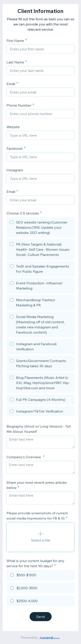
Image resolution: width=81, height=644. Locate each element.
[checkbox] (40, 228)
